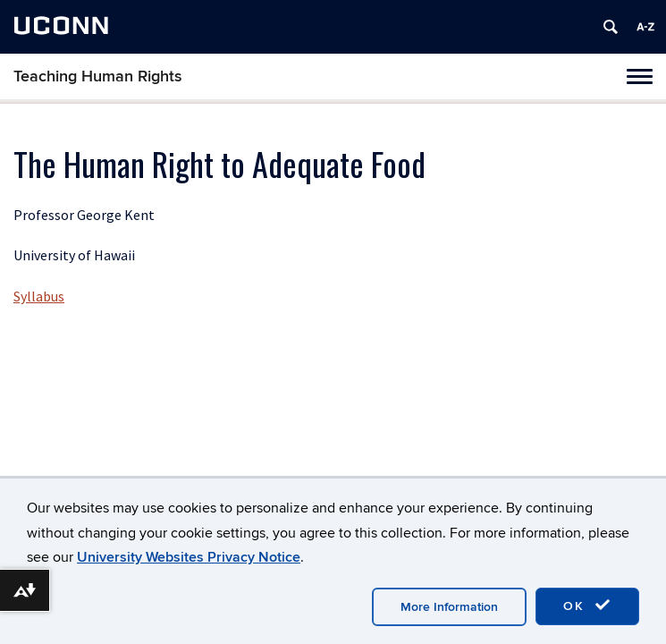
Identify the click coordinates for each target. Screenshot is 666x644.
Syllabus (39, 296)
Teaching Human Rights (98, 76)
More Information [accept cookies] (449, 607)
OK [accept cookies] (587, 606)
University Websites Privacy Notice (189, 557)
